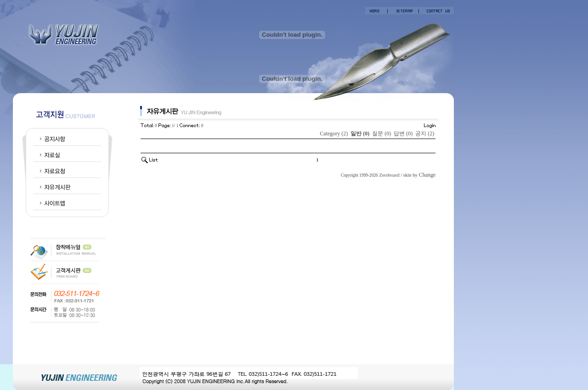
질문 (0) (382, 134)
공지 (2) (425, 134)
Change (427, 175)
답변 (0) (403, 134)
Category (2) (334, 134)
